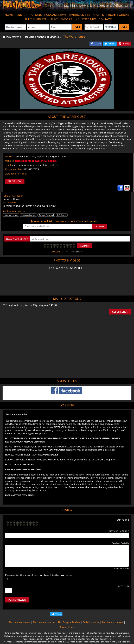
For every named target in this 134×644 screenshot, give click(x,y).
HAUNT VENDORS (60, 19)
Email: (8, 165)
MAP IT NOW (15, 181)
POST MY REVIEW (17, 600)
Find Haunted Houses (20, 622)
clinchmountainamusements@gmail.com (36, 165)
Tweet (59, 614)
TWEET (112, 44)
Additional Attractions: (15, 211)
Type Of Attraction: (13, 196)
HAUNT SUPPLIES (34, 19)
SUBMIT (100, 226)
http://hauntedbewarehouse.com (37, 161)
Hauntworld (12, 37)
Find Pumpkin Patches (69, 622)
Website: (10, 161)
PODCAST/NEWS (55, 15)
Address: (10, 156)
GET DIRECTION (120, 312)
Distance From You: (16, 174)
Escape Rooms (67, 627)
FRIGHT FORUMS (118, 15)
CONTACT (105, 19)
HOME (9, 15)
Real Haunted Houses (112, 622)
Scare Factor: (10, 202)
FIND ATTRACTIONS (29, 15)
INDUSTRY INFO (85, 19)
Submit (85, 246)
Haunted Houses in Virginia (42, 37)
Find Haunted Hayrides (44, 622)
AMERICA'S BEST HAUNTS (87, 15)
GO (77, 27)
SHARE (98, 44)
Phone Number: (14, 169)
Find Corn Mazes (91, 622)
